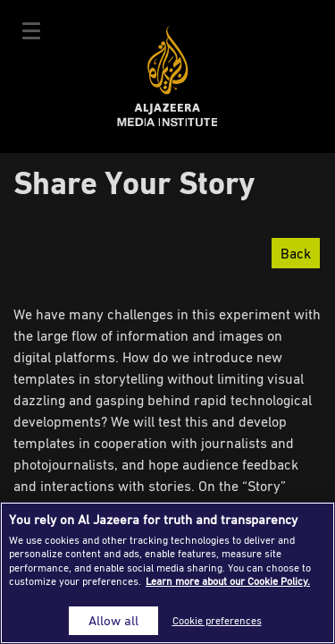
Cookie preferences (217, 620)
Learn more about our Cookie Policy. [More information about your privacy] (228, 581)
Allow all (113, 620)
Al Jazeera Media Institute (167, 76)
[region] (167, 573)
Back (296, 253)
